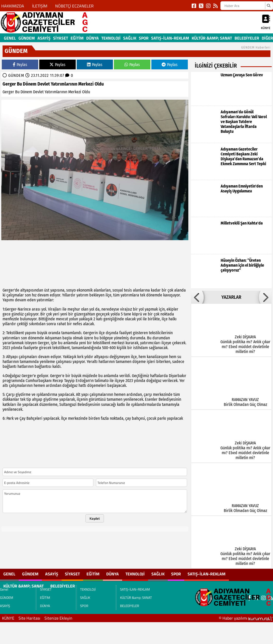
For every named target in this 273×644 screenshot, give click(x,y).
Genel (10, 38)
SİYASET (61, 38)
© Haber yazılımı (246, 618)
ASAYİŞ (44, 38)
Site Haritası (29, 618)
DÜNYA (92, 38)
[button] (197, 297)
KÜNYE (8, 618)
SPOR (144, 38)
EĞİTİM (77, 38)
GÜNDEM (27, 38)
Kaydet (95, 518)
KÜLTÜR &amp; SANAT (212, 38)
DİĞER (267, 38)
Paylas (20, 65)
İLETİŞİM (40, 6)
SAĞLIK (130, 38)
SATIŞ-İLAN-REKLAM (170, 38)
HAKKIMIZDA (13, 6)
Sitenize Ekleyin (58, 618)
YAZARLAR (231, 297)
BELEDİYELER (247, 38)
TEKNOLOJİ (111, 38)
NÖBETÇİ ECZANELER (74, 6)
